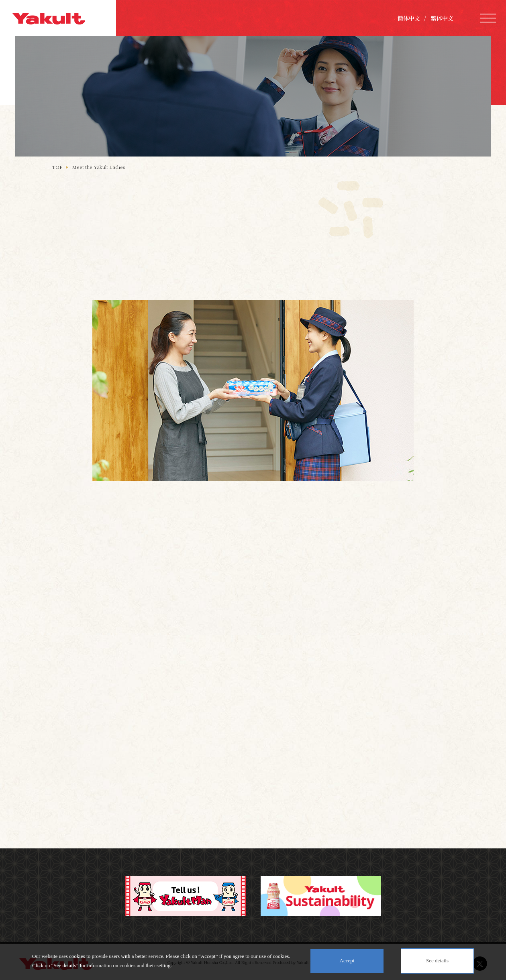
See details (437, 961)
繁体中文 (442, 18)
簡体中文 (409, 18)
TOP (57, 167)
